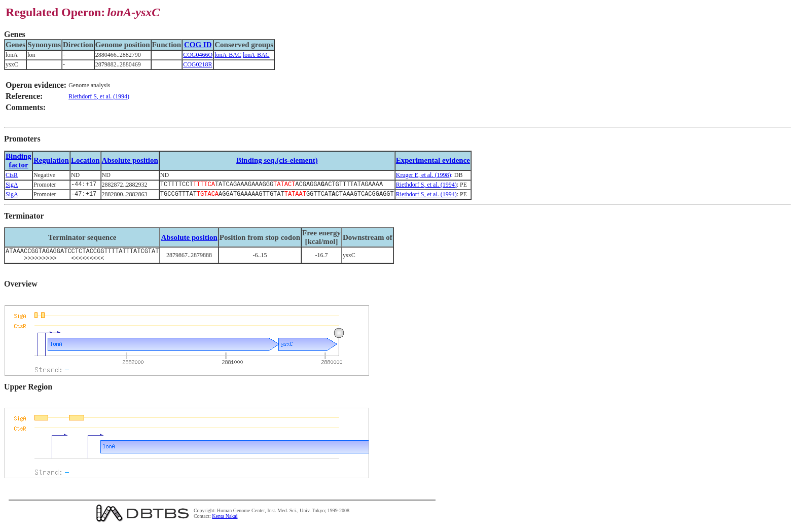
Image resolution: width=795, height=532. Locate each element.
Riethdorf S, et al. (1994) (99, 96)
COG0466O (198, 55)
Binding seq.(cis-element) (277, 160)
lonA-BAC (228, 55)
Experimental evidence (433, 160)
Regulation (51, 160)
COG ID (198, 45)
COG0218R (197, 64)
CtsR (12, 175)
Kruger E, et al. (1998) (424, 175)
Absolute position (130, 160)
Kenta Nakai (225, 521)
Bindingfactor (19, 161)
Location (85, 160)
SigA (12, 185)
